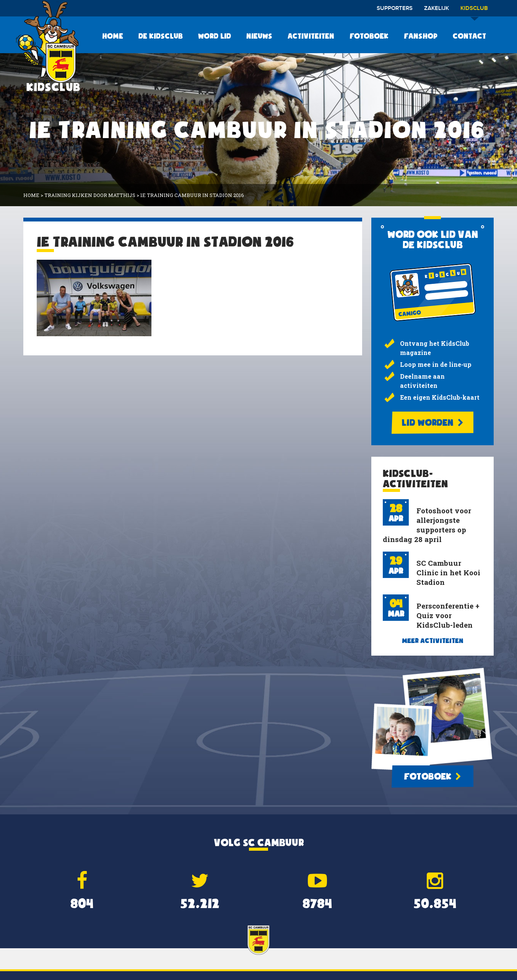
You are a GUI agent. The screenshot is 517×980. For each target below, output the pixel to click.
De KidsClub (161, 36)
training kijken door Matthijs (90, 195)
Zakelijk (437, 8)
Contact (469, 36)
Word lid (215, 36)
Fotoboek (369, 36)
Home (113, 36)
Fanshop (421, 36)
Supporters (395, 8)
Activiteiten (311, 36)
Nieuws (259, 36)
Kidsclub (474, 11)
